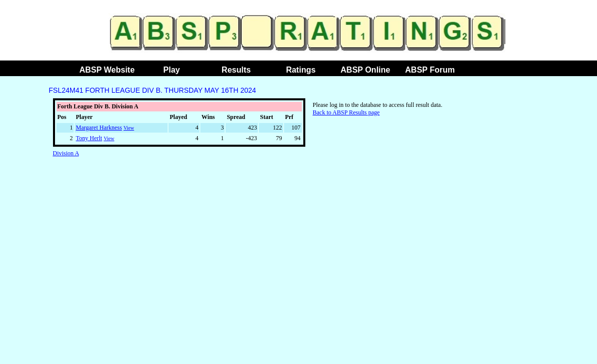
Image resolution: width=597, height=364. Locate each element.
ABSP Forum (430, 70)
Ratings (301, 70)
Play (172, 70)
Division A (66, 153)
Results (236, 70)
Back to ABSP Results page (346, 112)
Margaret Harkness (99, 128)
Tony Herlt (89, 138)
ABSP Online (365, 70)
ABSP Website (107, 70)
